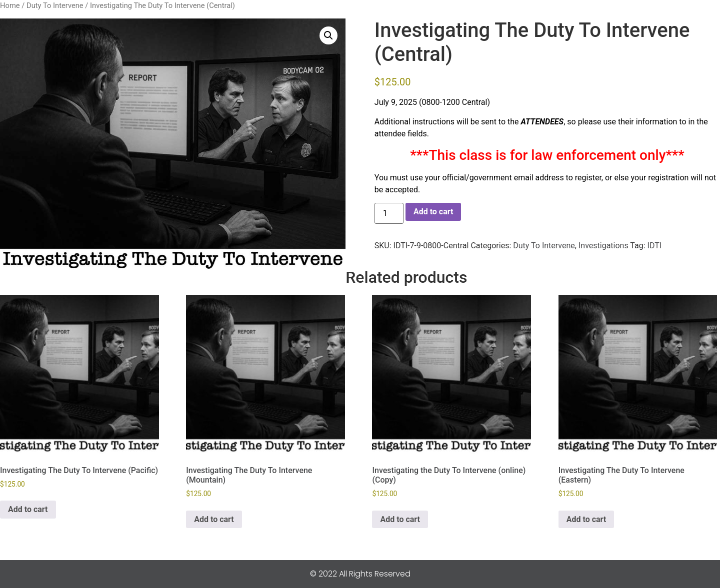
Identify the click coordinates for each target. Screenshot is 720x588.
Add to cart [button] (28, 509)
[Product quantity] (389, 213)
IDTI (655, 246)
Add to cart (433, 212)
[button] (328, 35)
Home (10, 5)
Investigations (603, 246)
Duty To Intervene (55, 5)
